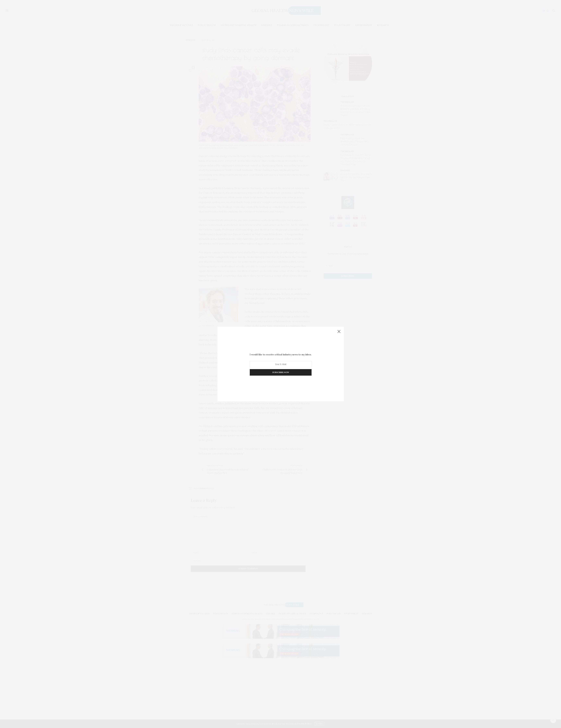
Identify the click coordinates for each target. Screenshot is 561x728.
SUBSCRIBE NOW (280, 372)
